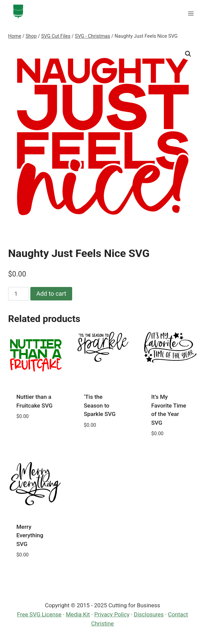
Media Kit (78, 614)
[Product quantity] (19, 294)
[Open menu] (191, 13)
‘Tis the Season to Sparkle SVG (100, 405)
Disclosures (149, 614)
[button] (188, 54)
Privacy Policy (112, 614)
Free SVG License (39, 614)
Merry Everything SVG (30, 535)
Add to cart (51, 294)
